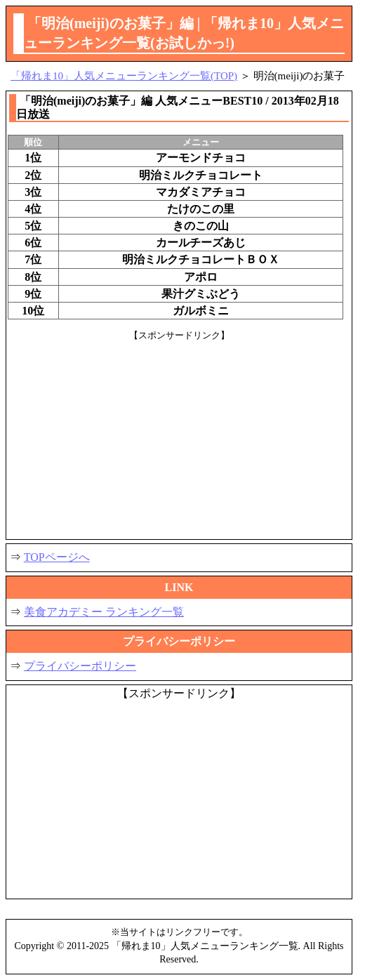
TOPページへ (57, 557)
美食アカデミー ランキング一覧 (104, 612)
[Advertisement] (179, 439)
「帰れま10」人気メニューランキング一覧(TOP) (124, 76)
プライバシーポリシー (80, 666)
